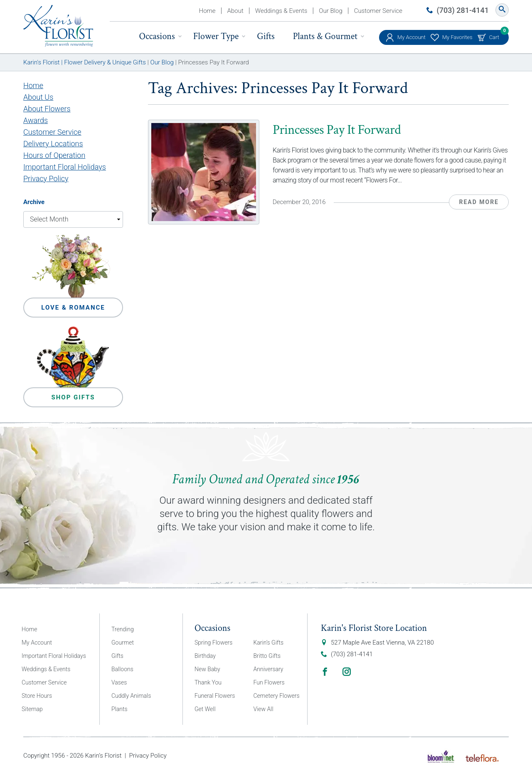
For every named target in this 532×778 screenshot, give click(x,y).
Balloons (122, 669)
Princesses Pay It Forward (337, 130)
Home (207, 11)
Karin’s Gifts (269, 643)
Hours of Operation (54, 155)
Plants (119, 709)
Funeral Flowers (215, 696)
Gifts (266, 36)
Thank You (208, 682)
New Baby (207, 669)
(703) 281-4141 (463, 10)
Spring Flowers (213, 643)
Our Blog (330, 11)
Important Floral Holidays (65, 167)
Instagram (347, 672)
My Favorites (457, 37)
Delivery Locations (53, 144)
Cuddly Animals (131, 696)
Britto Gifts (267, 656)
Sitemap (32, 709)
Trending (123, 629)
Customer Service (378, 11)
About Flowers (47, 109)
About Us (38, 97)
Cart (494, 35)
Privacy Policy (46, 178)
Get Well (205, 709)
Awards (36, 120)
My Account (411, 37)
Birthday (205, 656)
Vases (119, 682)
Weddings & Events (281, 11)
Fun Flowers (269, 682)
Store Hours (37, 696)
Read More (479, 202)
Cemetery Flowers (277, 696)
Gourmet (123, 643)
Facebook (325, 672)
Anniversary (268, 669)
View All (264, 709)
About (235, 11)
